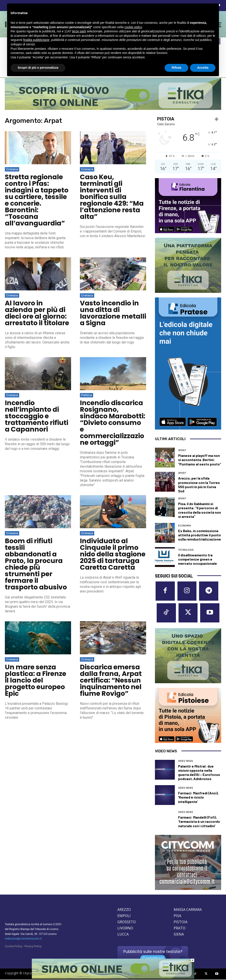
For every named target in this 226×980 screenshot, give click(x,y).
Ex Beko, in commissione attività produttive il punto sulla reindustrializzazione (200, 535)
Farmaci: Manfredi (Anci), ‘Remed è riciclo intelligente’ (198, 798)
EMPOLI (124, 916)
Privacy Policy (33, 947)
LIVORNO (125, 929)
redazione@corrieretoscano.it (23, 939)
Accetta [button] (203, 68)
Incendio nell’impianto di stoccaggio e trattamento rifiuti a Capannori (37, 416)
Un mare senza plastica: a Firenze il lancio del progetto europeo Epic (36, 680)
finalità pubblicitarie (36, 40)
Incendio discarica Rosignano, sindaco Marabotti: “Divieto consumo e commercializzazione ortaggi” (113, 423)
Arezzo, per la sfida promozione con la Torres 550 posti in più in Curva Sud (199, 484)
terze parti (79, 31)
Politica (87, 395)
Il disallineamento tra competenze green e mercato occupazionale (198, 559)
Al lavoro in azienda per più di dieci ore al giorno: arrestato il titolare (37, 313)
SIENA (179, 935)
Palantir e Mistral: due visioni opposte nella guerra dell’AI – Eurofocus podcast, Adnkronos (199, 773)
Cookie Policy (13, 947)
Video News (186, 761)
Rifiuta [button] (177, 68)
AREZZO (124, 910)
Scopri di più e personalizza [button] (38, 68)
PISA (177, 916)
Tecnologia (186, 550)
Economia (185, 526)
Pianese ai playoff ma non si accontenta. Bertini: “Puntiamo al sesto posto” (200, 460)
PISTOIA (181, 923)
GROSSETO (127, 923)
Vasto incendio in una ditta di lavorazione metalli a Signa (113, 313)
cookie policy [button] (133, 27)
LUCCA (123, 935)
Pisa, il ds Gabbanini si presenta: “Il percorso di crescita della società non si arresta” (200, 510)
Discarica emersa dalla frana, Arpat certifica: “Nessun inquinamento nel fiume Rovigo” (111, 680)
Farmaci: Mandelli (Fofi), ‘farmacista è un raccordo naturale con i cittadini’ (199, 822)
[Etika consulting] (113, 978)
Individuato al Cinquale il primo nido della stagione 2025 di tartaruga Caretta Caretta (113, 554)
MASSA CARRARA (188, 910)
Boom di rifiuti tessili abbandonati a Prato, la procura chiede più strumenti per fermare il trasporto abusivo (36, 564)
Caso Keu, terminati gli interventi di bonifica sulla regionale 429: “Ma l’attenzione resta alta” (112, 197)
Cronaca (12, 169)
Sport (182, 450)
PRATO (180, 929)
